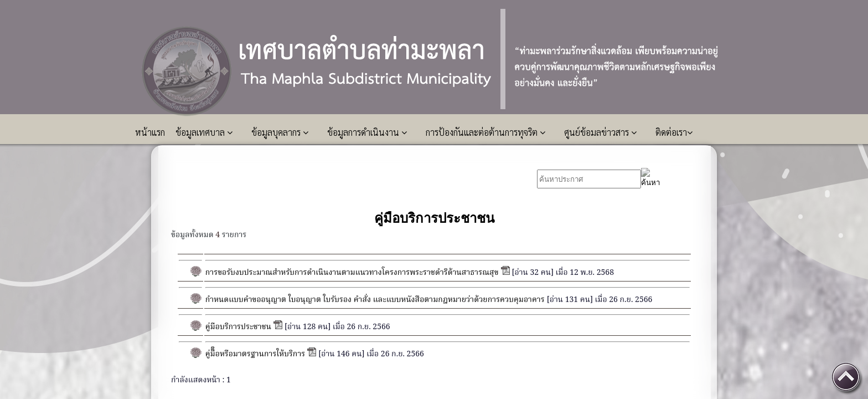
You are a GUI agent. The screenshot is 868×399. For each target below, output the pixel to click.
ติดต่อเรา (674, 132)
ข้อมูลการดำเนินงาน (367, 132)
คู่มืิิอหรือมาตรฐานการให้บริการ (255, 354)
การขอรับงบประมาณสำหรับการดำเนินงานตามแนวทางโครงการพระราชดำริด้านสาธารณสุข (352, 273)
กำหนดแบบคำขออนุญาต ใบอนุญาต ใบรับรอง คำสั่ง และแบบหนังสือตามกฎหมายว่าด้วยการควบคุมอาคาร (375, 300)
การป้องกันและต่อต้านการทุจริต (485, 132)
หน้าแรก (151, 132)
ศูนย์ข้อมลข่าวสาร (600, 132)
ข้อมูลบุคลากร (280, 132)
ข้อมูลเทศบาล (204, 132)
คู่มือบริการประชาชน (238, 327)
